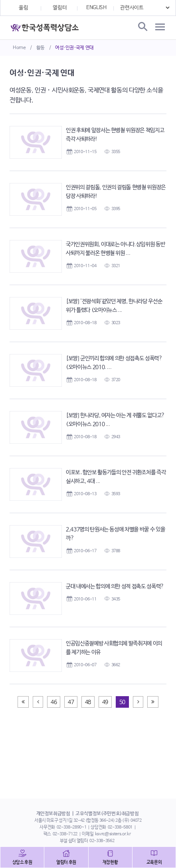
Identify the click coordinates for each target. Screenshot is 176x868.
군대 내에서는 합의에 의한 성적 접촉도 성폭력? (115, 587)
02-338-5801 (120, 827)
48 (88, 702)
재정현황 (110, 862)
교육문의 (154, 862)
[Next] (138, 702)
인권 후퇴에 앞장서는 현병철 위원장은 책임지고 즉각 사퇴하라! (115, 135)
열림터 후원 (66, 862)
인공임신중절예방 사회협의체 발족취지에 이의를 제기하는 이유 (114, 648)
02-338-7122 (65, 834)
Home (19, 48)
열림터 (60, 8)
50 (122, 702)
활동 (41, 48)
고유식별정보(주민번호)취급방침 (107, 814)
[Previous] (23, 702)
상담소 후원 (22, 862)
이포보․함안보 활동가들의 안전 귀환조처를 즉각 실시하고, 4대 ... (116, 477)
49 (105, 702)
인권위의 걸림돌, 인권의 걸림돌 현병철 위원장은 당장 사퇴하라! (116, 192)
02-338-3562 (102, 841)
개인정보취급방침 (53, 814)
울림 (23, 8)
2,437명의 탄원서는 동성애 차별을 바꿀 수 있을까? (115, 534)
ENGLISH (96, 8)
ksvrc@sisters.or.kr (113, 834)
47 (71, 702)
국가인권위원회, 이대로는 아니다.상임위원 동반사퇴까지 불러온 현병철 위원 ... (115, 249)
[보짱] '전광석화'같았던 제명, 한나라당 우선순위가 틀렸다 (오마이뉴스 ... (114, 306)
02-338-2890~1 (71, 827)
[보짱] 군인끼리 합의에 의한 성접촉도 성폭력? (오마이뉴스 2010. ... (114, 363)
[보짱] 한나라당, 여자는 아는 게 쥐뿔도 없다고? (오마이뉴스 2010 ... (115, 420)
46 (54, 702)
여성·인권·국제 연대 (74, 48)
